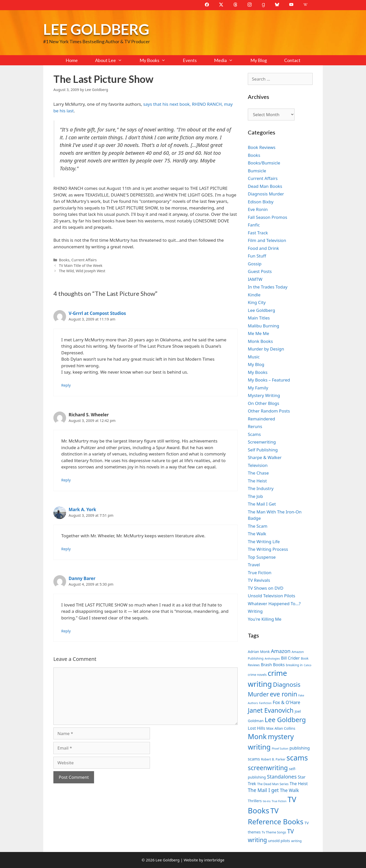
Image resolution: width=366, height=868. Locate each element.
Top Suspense (262, 557)
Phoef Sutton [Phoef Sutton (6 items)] (280, 749)
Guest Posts (260, 271)
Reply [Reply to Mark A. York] (66, 549)
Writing (255, 611)
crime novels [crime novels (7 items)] (257, 675)
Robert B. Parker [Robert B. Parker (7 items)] (273, 759)
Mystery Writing (264, 395)
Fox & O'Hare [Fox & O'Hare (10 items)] (286, 702)
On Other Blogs (263, 403)
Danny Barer (82, 578)
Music (254, 357)
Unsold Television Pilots (272, 596)
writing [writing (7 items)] (296, 841)
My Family (258, 388)
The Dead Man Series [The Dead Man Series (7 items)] (273, 784)
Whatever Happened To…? (274, 604)
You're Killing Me (265, 619)
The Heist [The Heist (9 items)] (299, 784)
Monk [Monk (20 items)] (257, 736)
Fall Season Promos (268, 217)
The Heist (257, 481)
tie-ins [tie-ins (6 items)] (267, 801)
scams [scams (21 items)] (297, 758)
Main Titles (259, 318)
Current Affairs (84, 260)
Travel (254, 565)
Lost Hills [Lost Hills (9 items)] (256, 728)
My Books (157, 60)
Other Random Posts (269, 411)
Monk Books (260, 341)
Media (228, 60)
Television (258, 465)
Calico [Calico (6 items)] (308, 665)
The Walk (257, 534)
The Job (255, 496)
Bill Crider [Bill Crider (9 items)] (290, 658)
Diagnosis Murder (266, 194)
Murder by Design (266, 349)
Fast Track (258, 233)
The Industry (261, 488)
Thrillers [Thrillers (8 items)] (255, 801)
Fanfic (254, 225)
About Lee (113, 60)
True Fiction (260, 573)
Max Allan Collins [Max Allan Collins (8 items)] (281, 728)
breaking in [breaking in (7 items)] (294, 665)
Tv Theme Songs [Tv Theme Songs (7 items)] (274, 832)
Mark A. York (82, 509)
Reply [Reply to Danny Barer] (66, 631)
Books (64, 260)
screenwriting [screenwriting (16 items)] (268, 768)
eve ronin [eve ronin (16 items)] (284, 694)
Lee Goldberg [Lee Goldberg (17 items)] (285, 720)
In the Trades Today (268, 287)
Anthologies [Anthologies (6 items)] (272, 659)
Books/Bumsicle (264, 163)
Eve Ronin (258, 209)
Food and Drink (263, 248)
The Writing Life (264, 542)
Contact (292, 60)
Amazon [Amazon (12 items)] (281, 651)
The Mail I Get (262, 504)
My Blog (259, 60)
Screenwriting (262, 442)
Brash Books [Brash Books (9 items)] (273, 665)
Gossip (255, 264)
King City (257, 302)
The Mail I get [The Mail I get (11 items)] (263, 790)
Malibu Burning (264, 326)
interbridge (214, 860)
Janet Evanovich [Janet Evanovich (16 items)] (271, 710)
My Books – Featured (269, 380)
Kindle (254, 295)
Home (72, 60)
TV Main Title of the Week (81, 265)
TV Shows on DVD (266, 588)
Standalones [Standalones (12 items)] (282, 776)
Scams (254, 434)
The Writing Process (268, 549)
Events (190, 60)
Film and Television (267, 240)
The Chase (258, 473)
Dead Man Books (265, 186)
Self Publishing (263, 450)
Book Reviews (262, 147)
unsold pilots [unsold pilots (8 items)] (279, 841)
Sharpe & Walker (265, 457)
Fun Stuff (257, 256)
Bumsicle (257, 171)
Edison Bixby (261, 202)
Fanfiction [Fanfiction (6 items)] (265, 703)
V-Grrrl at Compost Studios (97, 313)
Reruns (255, 426)
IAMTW (255, 279)
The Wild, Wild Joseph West (82, 271)
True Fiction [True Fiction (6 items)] (279, 801)
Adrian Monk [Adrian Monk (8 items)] (259, 652)
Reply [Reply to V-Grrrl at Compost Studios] (66, 385)
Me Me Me (258, 333)
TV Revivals (259, 580)
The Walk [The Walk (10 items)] (289, 790)
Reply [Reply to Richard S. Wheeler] (66, 480)
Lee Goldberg (96, 29)
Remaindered (261, 419)
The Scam (258, 526)
